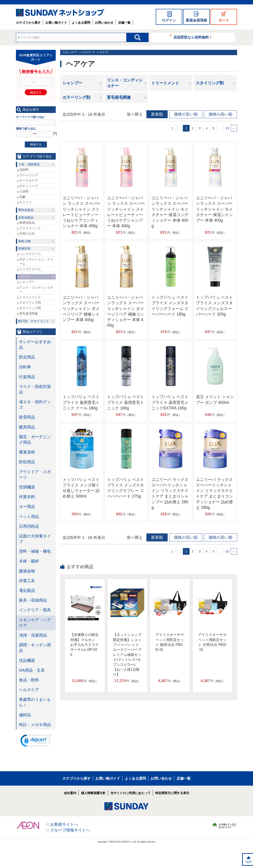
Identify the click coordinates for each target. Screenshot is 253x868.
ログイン (169, 20)
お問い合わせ (104, 23)
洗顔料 (24, 170)
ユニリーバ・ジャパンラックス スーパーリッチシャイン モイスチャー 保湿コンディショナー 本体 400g (170, 212)
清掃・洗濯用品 (33, 635)
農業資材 (27, 452)
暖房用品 (27, 427)
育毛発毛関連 (119, 97)
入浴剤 (24, 191)
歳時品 (25, 715)
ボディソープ (29, 186)
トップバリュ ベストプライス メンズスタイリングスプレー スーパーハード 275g (126, 488)
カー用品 (27, 507)
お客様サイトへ (64, 824)
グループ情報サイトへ (70, 830)
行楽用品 (27, 377)
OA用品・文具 (32, 670)
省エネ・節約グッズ (35, 405)
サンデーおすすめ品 (35, 345)
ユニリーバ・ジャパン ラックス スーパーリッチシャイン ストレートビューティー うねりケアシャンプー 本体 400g (126, 212)
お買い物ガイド (56, 23)
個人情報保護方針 (93, 793)
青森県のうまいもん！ (35, 702)
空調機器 (27, 487)
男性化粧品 (26, 210)
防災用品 (27, 357)
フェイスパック (30, 228)
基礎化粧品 (27, 223)
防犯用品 (27, 462)
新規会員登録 (196, 20)
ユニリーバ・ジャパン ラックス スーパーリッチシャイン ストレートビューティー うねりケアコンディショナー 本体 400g (82, 212)
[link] (36, 742)
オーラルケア (29, 180)
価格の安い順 (186, 114)
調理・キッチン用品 (35, 648)
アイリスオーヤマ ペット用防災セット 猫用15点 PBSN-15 (170, 642)
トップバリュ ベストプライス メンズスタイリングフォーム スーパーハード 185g (170, 306)
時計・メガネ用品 (35, 725)
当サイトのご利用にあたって (130, 793)
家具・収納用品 (33, 600)
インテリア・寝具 (35, 610)
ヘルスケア (29, 690)
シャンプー (72, 83)
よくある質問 (81, 23)
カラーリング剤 (76, 97)
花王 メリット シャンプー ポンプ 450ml (215, 400)
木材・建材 (29, 561)
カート (224, 20)
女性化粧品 (26, 217)
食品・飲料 (29, 680)
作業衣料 (27, 497)
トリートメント (165, 83)
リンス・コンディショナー (125, 83)
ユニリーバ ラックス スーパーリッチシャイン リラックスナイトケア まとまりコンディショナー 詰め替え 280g (214, 494)
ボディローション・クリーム (36, 262)
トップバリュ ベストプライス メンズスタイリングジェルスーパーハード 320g (214, 306)
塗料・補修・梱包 (35, 551)
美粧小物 (24, 241)
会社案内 (70, 793)
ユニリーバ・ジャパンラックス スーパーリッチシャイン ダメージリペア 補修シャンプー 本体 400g (81, 309)
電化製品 (27, 591)
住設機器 (27, 661)
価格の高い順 (220, 114)
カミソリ (25, 202)
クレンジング (29, 175)
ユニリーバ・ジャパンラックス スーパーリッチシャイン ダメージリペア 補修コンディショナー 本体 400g (126, 311)
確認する (36, 92)
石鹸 (22, 197)
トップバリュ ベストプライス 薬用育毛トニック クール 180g (81, 402)
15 (227, 128)
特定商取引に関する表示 (172, 793)
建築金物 (27, 571)
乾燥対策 (24, 248)
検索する (36, 144)
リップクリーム (30, 269)
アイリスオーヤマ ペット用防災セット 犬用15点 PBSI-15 (212, 642)
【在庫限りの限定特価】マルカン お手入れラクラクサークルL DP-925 (84, 645)
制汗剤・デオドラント (34, 321)
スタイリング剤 (210, 83)
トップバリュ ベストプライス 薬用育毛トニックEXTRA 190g (170, 402)
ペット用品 (29, 517)
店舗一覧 (124, 23)
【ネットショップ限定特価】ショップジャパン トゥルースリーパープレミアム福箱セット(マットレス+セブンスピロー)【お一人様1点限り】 (127, 655)
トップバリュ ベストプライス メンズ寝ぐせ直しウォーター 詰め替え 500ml (81, 488)
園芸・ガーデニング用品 (35, 440)
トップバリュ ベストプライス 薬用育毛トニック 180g (126, 402)
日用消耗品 (29, 526)
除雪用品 (27, 417)
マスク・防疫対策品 (35, 389)
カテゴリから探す (28, 23)
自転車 (25, 367)
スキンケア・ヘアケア (77, 52)
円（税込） (82, 232)
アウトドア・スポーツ (35, 475)
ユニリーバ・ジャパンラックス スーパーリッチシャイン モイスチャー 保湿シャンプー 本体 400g (214, 209)
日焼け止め (27, 233)
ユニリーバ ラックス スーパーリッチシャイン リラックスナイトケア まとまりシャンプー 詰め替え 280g (170, 494)
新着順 (157, 114)
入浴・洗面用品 (29, 164)
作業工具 (27, 581)
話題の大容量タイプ (35, 539)
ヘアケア (102, 52)
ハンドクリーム (30, 254)
